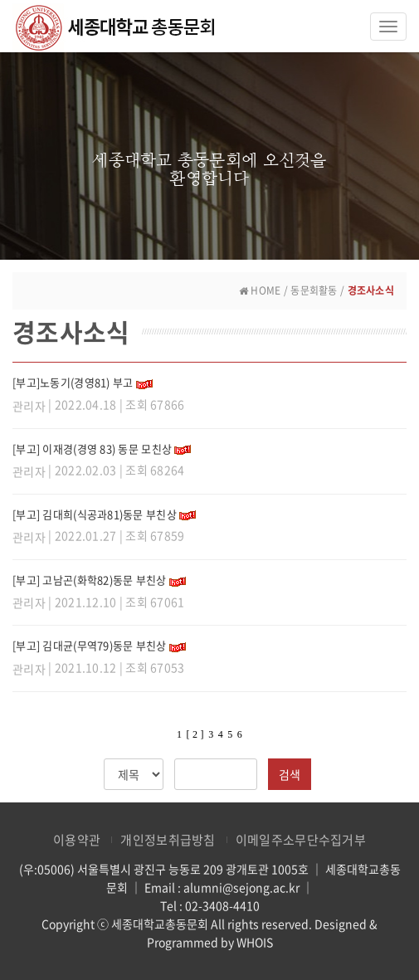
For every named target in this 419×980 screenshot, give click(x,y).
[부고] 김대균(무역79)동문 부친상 (90, 645)
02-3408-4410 (222, 905)
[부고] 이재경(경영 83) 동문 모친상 (92, 449)
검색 (290, 774)
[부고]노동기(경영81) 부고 (73, 382)
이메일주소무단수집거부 (301, 840)
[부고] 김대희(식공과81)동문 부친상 (95, 514)
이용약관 (77, 840)
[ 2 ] (195, 734)
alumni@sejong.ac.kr (241, 887)
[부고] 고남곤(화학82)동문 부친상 (90, 580)
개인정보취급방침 (168, 840)
